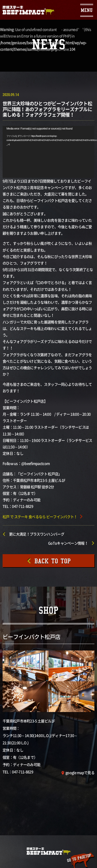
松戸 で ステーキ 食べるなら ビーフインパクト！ (40, 517)
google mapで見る (80, 772)
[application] (48, 152)
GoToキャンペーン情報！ (68, 543)
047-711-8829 (23, 772)
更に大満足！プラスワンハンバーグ (37, 534)
